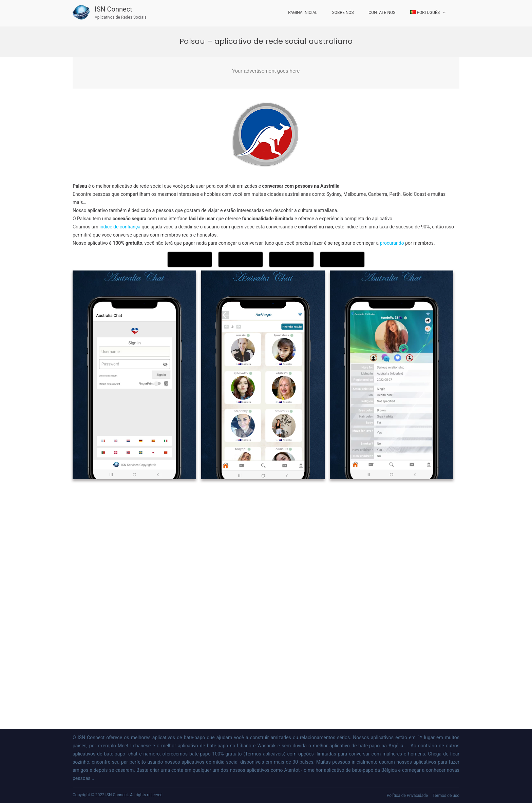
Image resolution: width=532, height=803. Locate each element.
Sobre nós (343, 13)
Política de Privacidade (407, 796)
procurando (393, 243)
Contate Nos (382, 13)
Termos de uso (446, 796)
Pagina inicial (303, 13)
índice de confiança (120, 227)
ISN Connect (113, 9)
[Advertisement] (266, 73)
